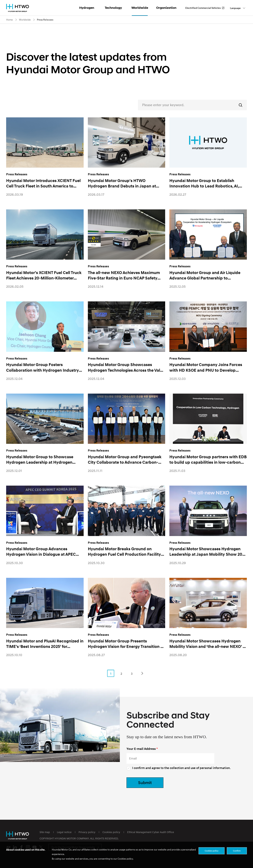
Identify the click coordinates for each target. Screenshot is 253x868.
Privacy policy (87, 832)
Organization (166, 8)
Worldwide (140, 8)
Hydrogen (87, 8)
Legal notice (64, 832)
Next (142, 680)
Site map (45, 832)
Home (9, 20)
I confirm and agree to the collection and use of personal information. (179, 768)
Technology (113, 8)
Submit (145, 783)
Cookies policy (111, 832)
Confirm (237, 851)
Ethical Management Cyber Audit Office (151, 832)
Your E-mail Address (141, 749)
